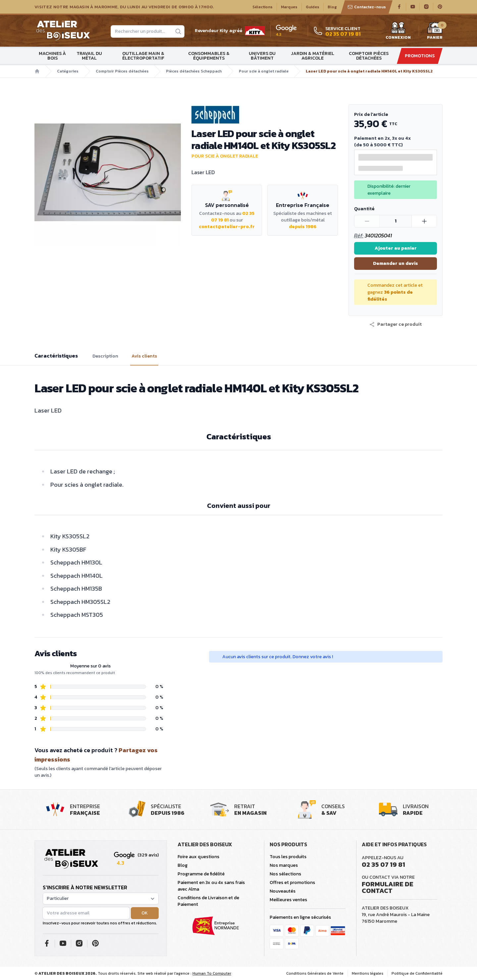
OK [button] (145, 913)
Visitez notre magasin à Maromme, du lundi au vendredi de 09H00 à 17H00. (124, 7)
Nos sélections (285, 874)
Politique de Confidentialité (417, 973)
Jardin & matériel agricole (313, 56)
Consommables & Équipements (209, 56)
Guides (313, 7)
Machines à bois (52, 56)
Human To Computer (212, 973)
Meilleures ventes (288, 900)
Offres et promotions (292, 882)
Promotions (420, 56)
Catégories (68, 71)
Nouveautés (283, 891)
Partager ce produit (396, 324)
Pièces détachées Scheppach (194, 71)
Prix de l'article (371, 114)
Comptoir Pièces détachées (369, 56)
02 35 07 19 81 (383, 864)
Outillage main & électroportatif (143, 56)
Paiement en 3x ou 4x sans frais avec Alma (211, 886)
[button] (396, 324)
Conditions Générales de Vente (315, 973)
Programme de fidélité (201, 874)
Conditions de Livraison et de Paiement (208, 901)
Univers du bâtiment (262, 56)
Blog (332, 7)
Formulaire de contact (388, 887)
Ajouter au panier (396, 248)
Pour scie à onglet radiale (264, 71)
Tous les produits (288, 857)
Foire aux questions (198, 857)
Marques (289, 7)
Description (105, 356)
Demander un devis (396, 263)
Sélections (263, 7)
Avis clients (144, 356)
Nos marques (284, 865)
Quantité (364, 209)
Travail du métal (89, 56)
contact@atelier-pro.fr (227, 227)
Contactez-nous (367, 7)
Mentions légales (368, 973)
